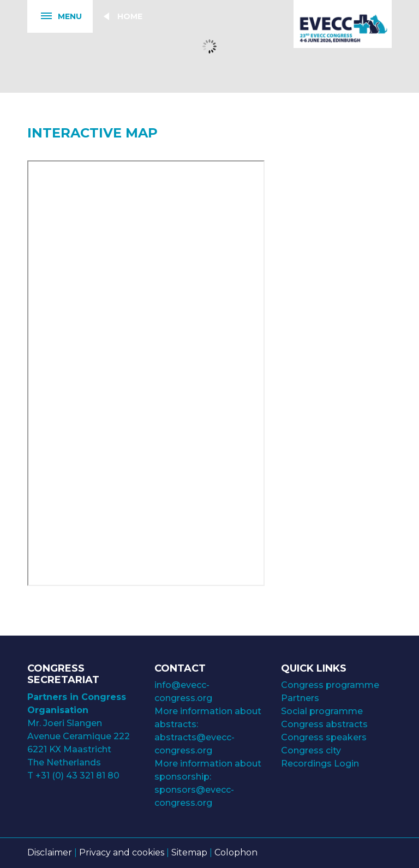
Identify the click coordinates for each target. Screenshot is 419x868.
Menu (55, 17)
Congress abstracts (324, 724)
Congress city (311, 750)
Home (130, 16)
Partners (300, 698)
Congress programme (330, 685)
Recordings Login (320, 764)
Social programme (322, 711)
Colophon (236, 852)
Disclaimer (50, 852)
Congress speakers (324, 737)
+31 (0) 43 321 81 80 (77, 776)
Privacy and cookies (122, 852)
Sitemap (189, 852)
